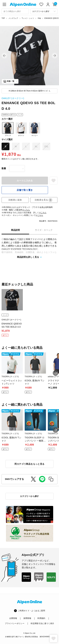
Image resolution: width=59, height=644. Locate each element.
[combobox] (15, 11)
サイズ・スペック (44, 230)
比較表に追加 (15, 200)
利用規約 (41, 618)
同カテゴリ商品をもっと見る (29, 464)
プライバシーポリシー (15, 623)
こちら (27, 210)
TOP (3, 18)
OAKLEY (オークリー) (13, 98)
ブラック (8, 129)
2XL (46, 146)
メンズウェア (13, 18)
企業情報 (13, 618)
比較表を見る (44, 200)
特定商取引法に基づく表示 (42, 623)
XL (36, 146)
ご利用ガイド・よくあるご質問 (31, 611)
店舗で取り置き (25, 190)
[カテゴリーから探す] (44, 11)
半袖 (39, 18)
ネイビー (35, 129)
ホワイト (21, 129)
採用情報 (27, 618)
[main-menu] (4, 4)
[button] (4, 56)
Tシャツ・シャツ (28, 18)
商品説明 (15, 230)
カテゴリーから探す (29, 496)
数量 (4, 168)
